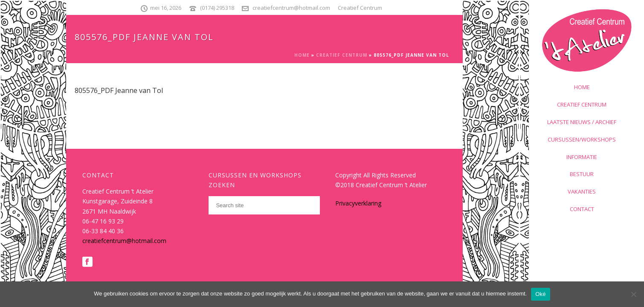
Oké (541, 294)
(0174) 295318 (217, 8)
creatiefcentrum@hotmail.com (291, 8)
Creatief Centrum (342, 55)
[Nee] (633, 294)
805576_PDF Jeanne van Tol (119, 90)
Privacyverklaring (358, 203)
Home (302, 55)
